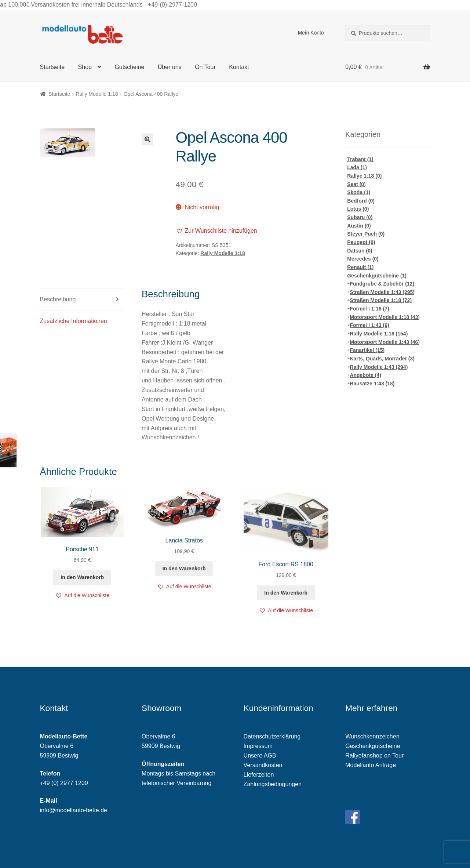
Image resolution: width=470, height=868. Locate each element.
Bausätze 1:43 (372, 384)
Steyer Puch (366, 234)
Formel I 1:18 (369, 309)
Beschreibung (58, 299)
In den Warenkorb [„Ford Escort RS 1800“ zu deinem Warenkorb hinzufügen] (286, 593)
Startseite (52, 67)
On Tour (205, 67)
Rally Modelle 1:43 (379, 367)
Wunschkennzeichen (372, 736)
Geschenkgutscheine (377, 276)
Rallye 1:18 (364, 176)
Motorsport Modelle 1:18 (385, 317)
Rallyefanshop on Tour (374, 756)
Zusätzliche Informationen (74, 321)
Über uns (170, 67)
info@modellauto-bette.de (74, 810)
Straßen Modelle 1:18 (381, 300)
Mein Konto (311, 33)
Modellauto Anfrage (371, 765)
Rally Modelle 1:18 (97, 94)
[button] (216, 231)
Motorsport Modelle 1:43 (385, 342)
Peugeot (361, 242)
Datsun (360, 251)
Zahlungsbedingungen (273, 784)
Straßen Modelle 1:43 (382, 292)
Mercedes (363, 259)
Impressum (258, 746)
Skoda (359, 192)
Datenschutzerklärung (272, 736)
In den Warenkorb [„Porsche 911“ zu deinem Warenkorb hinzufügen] (82, 577)
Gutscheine (129, 67)
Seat (356, 184)
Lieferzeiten (259, 775)
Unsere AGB (260, 756)
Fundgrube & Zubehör (382, 284)
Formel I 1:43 (369, 325)
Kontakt (239, 67)
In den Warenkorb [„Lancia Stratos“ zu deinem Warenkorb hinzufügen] (184, 569)
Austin (359, 226)
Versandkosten (263, 765)
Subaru (360, 217)
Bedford (361, 201)
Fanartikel (367, 350)
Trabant (360, 159)
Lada (357, 167)
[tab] (82, 300)
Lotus (358, 209)
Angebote (365, 375)
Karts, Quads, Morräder (382, 359)
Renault (360, 267)
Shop (85, 67)
